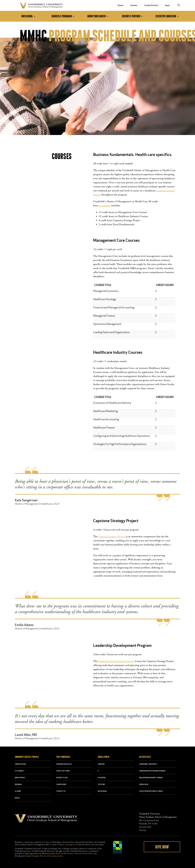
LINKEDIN (101, 764)
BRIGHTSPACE (20, 778)
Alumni (120, 5)
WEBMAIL (18, 785)
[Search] (179, 5)
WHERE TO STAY (62, 778)
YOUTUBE (101, 785)
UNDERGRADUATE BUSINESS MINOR (152, 771)
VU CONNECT (20, 771)
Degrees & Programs (64, 16)
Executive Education (167, 16)
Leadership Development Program (116, 661)
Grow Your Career (98, 16)
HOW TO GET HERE (63, 771)
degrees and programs (67, 845)
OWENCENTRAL (21, 764)
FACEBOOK (102, 778)
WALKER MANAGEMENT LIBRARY (151, 778)
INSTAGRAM (102, 791)
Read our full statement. (65, 854)
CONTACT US (61, 791)
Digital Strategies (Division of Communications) (44, 856)
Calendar (134, 5)
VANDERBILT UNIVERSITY (148, 764)
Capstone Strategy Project (112, 537)
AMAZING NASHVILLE (64, 764)
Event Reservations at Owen (151, 791)
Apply (167, 5)
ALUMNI (18, 791)
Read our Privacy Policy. (84, 854)
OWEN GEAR (144, 785)
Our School (29, 16)
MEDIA (17, 798)
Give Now (162, 847)
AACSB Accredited (118, 847)
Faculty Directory (151, 5)
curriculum (105, 206)
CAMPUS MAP (61, 785)
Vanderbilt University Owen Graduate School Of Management (41, 6)
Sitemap (143, 830)
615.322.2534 (145, 827)
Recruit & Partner (133, 16)
